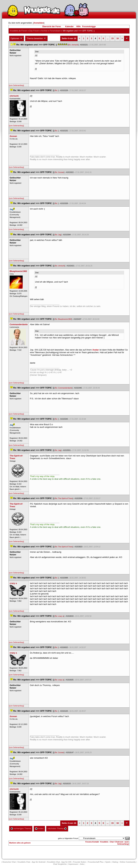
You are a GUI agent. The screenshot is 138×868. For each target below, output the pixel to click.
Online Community (128, 862)
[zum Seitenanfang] (16, 85)
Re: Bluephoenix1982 (63, 319)
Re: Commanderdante (64, 388)
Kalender (69, 27)
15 (112, 38)
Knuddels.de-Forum (19, 31)
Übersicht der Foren (52, 27)
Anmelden (39, 23)
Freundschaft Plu (96, 862)
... (108, 38)
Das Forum (34, 31)
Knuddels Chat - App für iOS (59, 862)
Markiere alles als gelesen (20, 843)
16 (117, 38)
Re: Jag (58, 235)
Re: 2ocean (59, 172)
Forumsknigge (89, 27)
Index (39, 828)
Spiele (108, 862)
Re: (57, 90)
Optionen (17, 38)
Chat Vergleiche (60, 864)
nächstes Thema (57, 828)
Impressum (73, 864)
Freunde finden (80, 862)
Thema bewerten (36, 38)
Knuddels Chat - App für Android (31, 862)
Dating (115, 862)
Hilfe (78, 27)
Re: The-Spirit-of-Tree (64, 498)
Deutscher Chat (9, 862)
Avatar (96, 350)
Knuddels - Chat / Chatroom (112, 842)
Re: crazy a (59, 616)
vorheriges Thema (21, 828)
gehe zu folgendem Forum (68, 838)
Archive (44, 31)
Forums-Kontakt (92, 842)
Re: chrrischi (73, 45)
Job (82, 864)
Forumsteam (55, 31)
